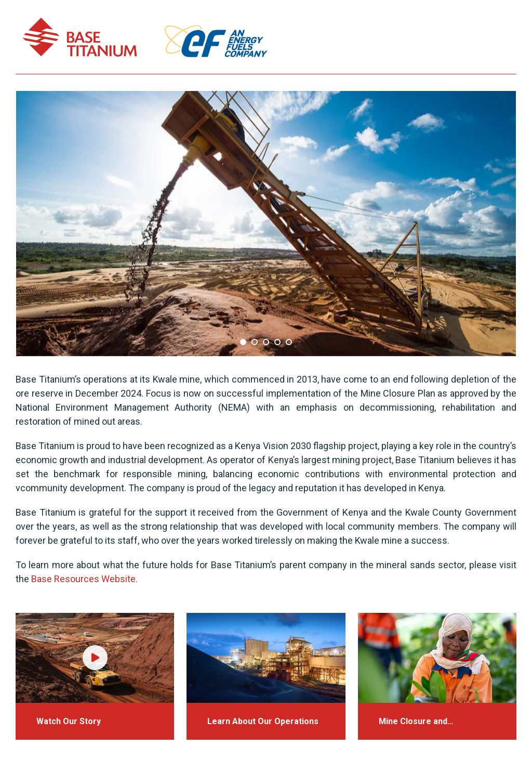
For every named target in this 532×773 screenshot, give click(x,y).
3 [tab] (266, 342)
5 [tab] (289, 342)
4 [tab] (277, 342)
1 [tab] (243, 342)
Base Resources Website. (84, 579)
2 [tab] (255, 342)
